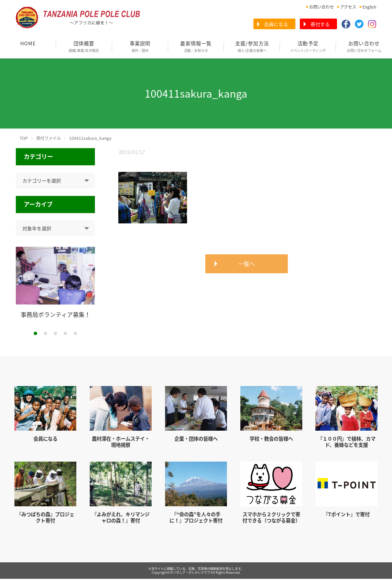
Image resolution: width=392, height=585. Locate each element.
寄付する (320, 24)
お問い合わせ (322, 7)
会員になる (276, 24)
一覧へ (247, 264)
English (369, 7)
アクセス (348, 7)
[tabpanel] (56, 283)
